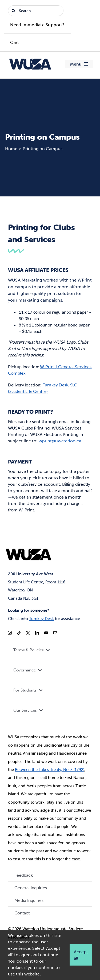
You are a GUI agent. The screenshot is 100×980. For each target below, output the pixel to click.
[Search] (36, 11)
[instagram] (10, 633)
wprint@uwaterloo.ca (60, 441)
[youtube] (46, 633)
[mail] (55, 633)
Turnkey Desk (41, 619)
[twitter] (28, 633)
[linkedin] (37, 633)
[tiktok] (19, 633)
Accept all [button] (81, 955)
